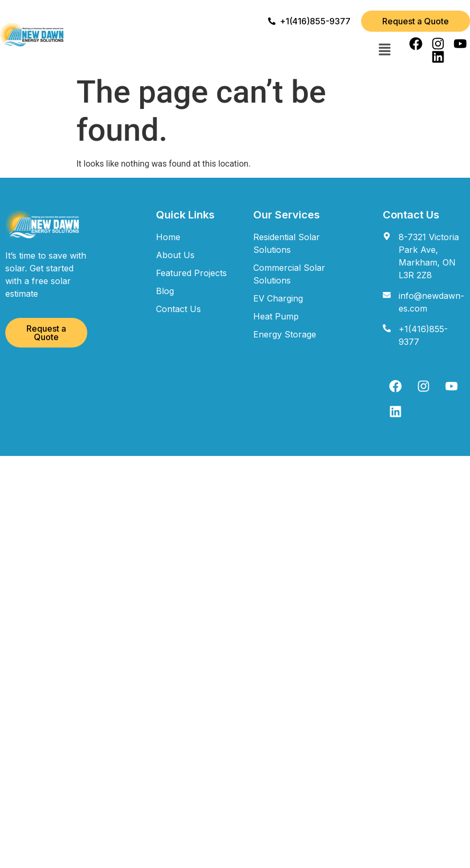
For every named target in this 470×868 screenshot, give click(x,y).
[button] (384, 50)
